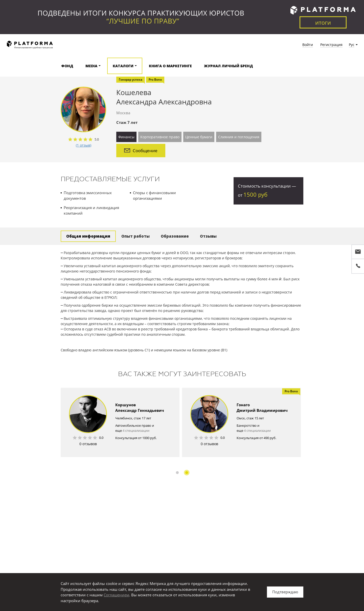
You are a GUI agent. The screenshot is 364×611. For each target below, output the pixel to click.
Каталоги (123, 66)
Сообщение (141, 151)
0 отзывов (88, 444)
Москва (123, 113)
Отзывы (208, 236)
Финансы (126, 137)
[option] (120, 422)
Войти (308, 45)
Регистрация (331, 45)
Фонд (67, 66)
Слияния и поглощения (239, 137)
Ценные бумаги (199, 137)
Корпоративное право (160, 137)
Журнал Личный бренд (229, 66)
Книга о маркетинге (170, 66)
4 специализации (136, 431)
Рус (352, 45)
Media (91, 66)
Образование (175, 236)
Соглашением (116, 595)
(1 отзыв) (84, 145)
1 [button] (177, 473)
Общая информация (88, 236)
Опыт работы (135, 236)
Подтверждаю (285, 592)
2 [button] (187, 473)
